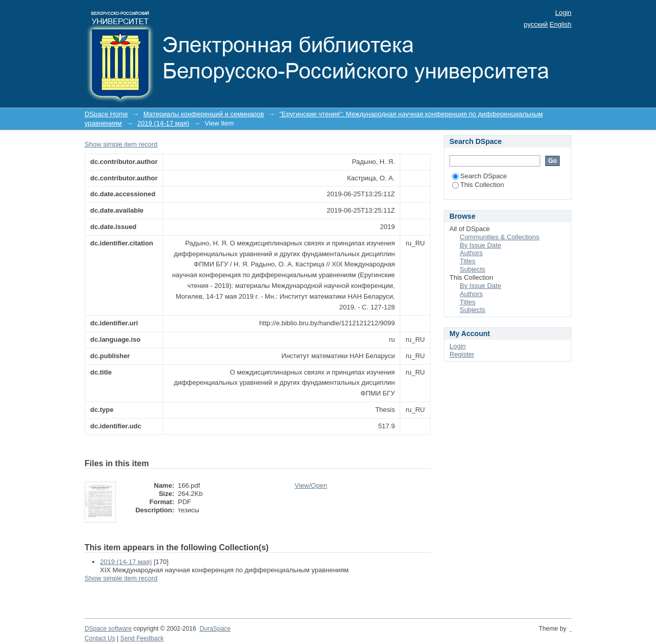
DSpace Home (106, 114)
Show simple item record (121, 144)
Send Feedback (142, 638)
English (560, 24)
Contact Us (100, 638)
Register (462, 354)
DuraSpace (215, 629)
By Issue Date (480, 245)
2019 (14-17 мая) (163, 123)
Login (563, 13)
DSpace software (108, 629)
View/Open (311, 485)
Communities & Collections (499, 237)
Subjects (473, 269)
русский (536, 24)
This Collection (478, 185)
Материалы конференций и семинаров (204, 114)
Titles (468, 261)
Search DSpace (479, 176)
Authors (471, 253)
